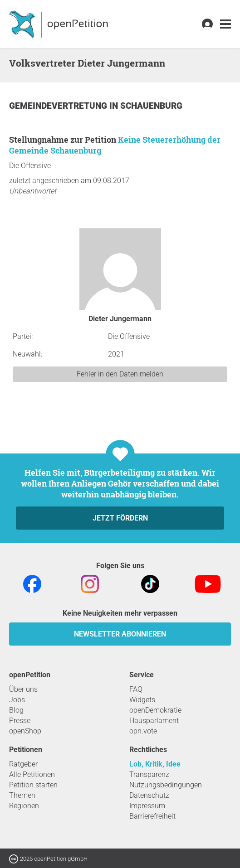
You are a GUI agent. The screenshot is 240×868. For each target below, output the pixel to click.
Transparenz (149, 774)
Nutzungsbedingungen (166, 785)
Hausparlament (154, 721)
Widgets (142, 700)
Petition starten (33, 785)
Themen (22, 795)
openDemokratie (155, 710)
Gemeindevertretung (59, 106)
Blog (16, 710)
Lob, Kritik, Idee (155, 764)
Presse (20, 721)
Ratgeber (23, 764)
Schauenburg (151, 106)
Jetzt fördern (120, 518)
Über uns (23, 689)
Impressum (147, 806)
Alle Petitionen (32, 774)
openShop (25, 731)
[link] (225, 24)
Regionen (24, 806)
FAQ (136, 689)
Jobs (17, 700)
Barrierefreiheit (152, 816)
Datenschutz (149, 795)
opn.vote (143, 731)
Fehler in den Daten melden (120, 374)
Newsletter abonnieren (120, 634)
